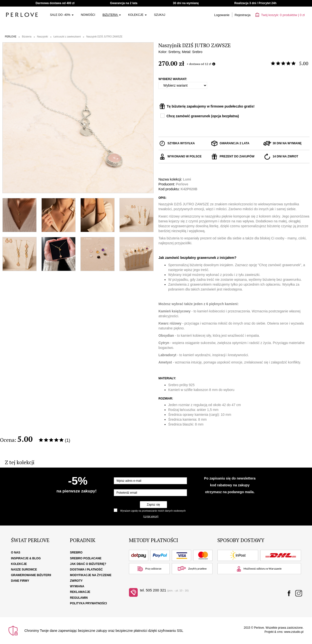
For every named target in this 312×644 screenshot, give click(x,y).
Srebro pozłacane (86, 558)
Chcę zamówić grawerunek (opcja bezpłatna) (203, 116)
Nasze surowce (24, 570)
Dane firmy (20, 581)
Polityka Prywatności (88, 603)
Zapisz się (153, 505)
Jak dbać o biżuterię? (88, 564)
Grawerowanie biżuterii (31, 575)
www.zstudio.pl (294, 632)
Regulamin (79, 598)
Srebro (76, 553)
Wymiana (77, 586)
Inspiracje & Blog (26, 558)
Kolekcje (137, 15)
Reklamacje (80, 592)
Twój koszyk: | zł (280, 15)
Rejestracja (243, 15)
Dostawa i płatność (86, 570)
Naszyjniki (43, 37)
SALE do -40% (62, 15)
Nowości (88, 15)
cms (280, 632)
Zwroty (76, 581)
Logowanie (222, 15)
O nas (16, 553)
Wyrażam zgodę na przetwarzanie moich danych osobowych (153, 511)
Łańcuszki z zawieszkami (67, 37)
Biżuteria (112, 15)
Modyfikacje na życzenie (91, 575)
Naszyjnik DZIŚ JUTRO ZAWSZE (104, 37)
